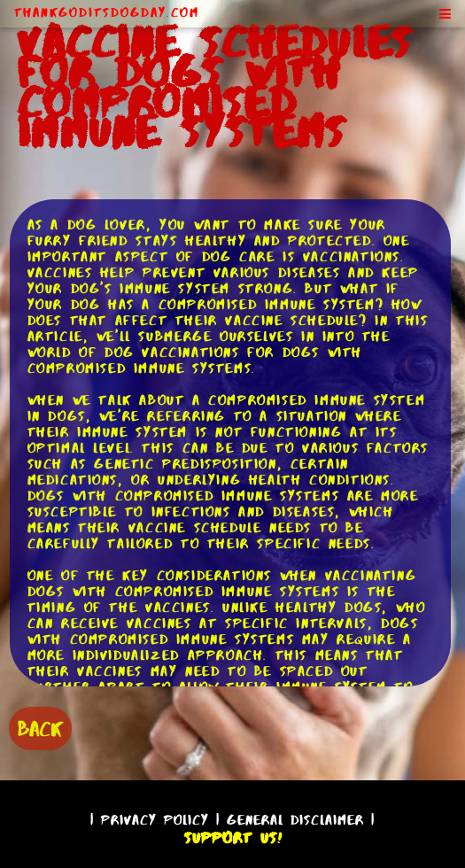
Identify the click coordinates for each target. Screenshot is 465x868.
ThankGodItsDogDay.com (107, 12)
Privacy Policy (155, 820)
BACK (40, 728)
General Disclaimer (295, 820)
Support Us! (233, 838)
